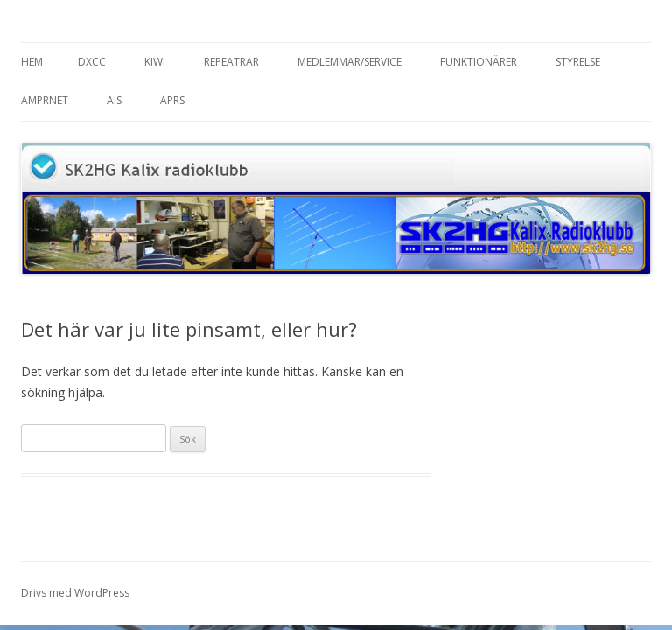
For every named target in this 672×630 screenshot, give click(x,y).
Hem (32, 62)
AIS (114, 100)
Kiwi (155, 62)
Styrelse (578, 62)
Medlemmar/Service (350, 62)
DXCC (92, 62)
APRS (172, 100)
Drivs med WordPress (75, 593)
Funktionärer (479, 62)
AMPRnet (45, 100)
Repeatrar (231, 62)
